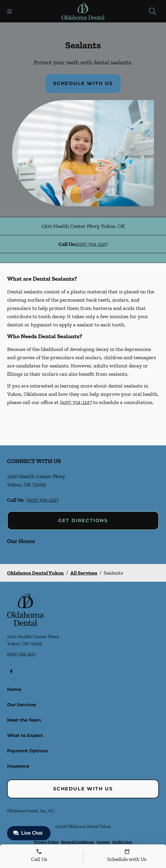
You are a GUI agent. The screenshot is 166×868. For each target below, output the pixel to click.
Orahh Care (122, 842)
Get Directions (83, 520)
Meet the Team (24, 720)
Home (14, 689)
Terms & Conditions (78, 842)
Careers (103, 842)
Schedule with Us (83, 83)
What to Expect (25, 735)
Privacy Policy (46, 842)
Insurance (18, 766)
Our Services (22, 705)
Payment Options (27, 751)
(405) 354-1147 (92, 244)
